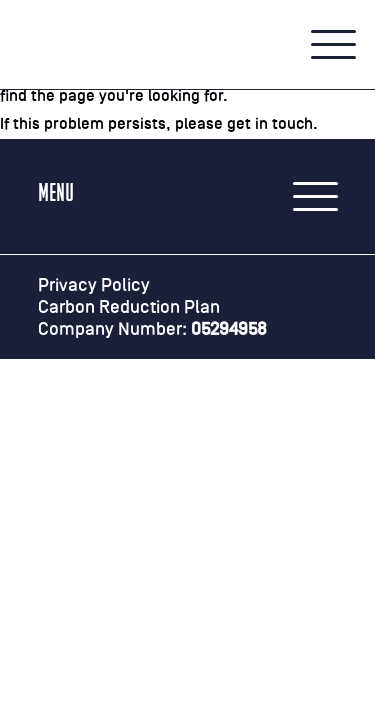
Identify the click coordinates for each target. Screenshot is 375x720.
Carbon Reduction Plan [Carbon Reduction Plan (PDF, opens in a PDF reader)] (129, 307)
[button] (333, 45)
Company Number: (152, 329)
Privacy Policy (94, 285)
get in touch (270, 124)
